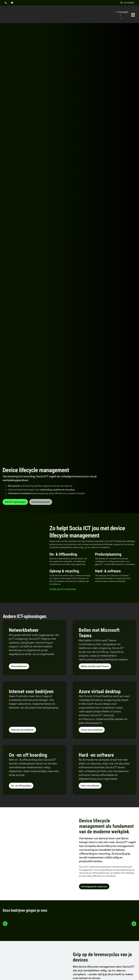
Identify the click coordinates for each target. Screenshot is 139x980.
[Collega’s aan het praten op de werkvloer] (35, 957)
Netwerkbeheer (24, 630)
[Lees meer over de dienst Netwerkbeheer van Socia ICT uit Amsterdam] (19, 666)
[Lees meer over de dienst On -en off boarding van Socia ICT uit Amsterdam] (21, 786)
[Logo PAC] (113, 921)
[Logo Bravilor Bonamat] (69, 917)
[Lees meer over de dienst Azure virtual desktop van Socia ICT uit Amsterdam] (92, 730)
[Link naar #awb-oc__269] (133, 15)
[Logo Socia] (13, 11)
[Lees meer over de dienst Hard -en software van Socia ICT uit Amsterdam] (90, 786)
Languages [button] (123, 12)
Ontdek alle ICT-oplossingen (63, 589)
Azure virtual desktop (100, 692)
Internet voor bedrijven (31, 692)
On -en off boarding (28, 755)
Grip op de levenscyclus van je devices (102, 957)
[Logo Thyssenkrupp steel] (27, 921)
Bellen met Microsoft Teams (99, 633)
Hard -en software (96, 755)
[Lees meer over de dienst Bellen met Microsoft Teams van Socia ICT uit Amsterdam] (95, 666)
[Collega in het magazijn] (35, 834)
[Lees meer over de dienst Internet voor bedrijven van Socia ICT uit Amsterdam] (22, 730)
